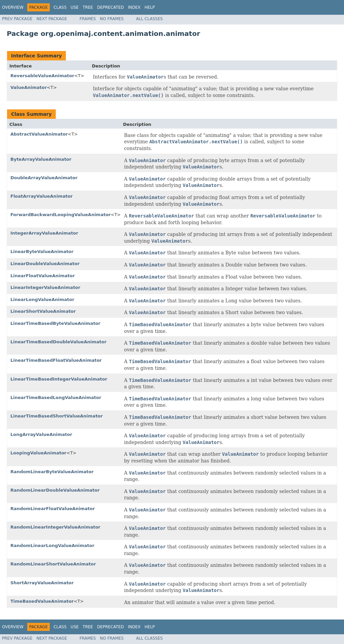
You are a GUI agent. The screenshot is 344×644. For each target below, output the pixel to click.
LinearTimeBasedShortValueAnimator (57, 416)
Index (134, 7)
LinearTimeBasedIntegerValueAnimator (59, 379)
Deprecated (111, 7)
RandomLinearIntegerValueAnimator (55, 527)
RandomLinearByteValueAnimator (52, 472)
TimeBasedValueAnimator (42, 601)
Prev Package (17, 19)
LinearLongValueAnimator (42, 300)
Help (150, 7)
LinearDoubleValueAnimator (45, 264)
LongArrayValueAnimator (41, 434)
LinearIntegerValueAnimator (45, 287)
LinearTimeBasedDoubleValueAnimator (58, 342)
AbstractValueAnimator (39, 134)
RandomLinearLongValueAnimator (52, 546)
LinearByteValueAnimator (42, 252)
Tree (88, 7)
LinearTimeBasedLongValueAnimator (56, 398)
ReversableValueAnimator (42, 76)
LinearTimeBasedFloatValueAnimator (56, 360)
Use (75, 7)
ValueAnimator (29, 87)
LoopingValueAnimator (38, 453)
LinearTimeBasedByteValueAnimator (55, 323)
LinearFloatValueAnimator (43, 276)
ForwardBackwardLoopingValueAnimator (61, 215)
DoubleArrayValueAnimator (44, 178)
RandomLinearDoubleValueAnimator (55, 490)
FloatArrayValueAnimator (41, 196)
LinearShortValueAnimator (43, 311)
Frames (88, 19)
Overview (13, 7)
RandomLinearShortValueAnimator (53, 564)
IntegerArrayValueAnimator (44, 233)
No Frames (112, 19)
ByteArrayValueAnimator (41, 159)
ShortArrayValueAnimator (42, 583)
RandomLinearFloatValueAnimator (53, 509)
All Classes (149, 19)
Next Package (52, 19)
